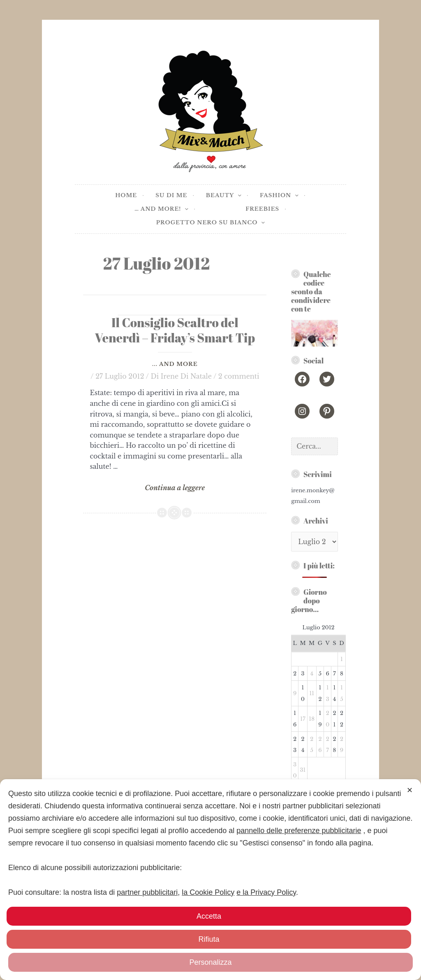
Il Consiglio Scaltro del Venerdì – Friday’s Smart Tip (175, 330)
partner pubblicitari (147, 892)
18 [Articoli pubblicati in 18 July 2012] (312, 719)
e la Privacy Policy (266, 892)
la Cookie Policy (208, 892)
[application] (238, 196)
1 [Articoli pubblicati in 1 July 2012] (342, 659)
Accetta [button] (209, 916)
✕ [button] (410, 790)
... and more (175, 364)
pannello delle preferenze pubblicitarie (299, 831)
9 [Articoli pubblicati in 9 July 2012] (295, 693)
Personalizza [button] (210, 962)
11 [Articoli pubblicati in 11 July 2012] (312, 693)
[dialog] (210, 880)
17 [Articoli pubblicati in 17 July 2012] (303, 719)
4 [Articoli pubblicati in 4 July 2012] (312, 674)
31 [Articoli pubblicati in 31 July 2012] (303, 770)
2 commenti (239, 376)
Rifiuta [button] (209, 939)
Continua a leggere (175, 488)
